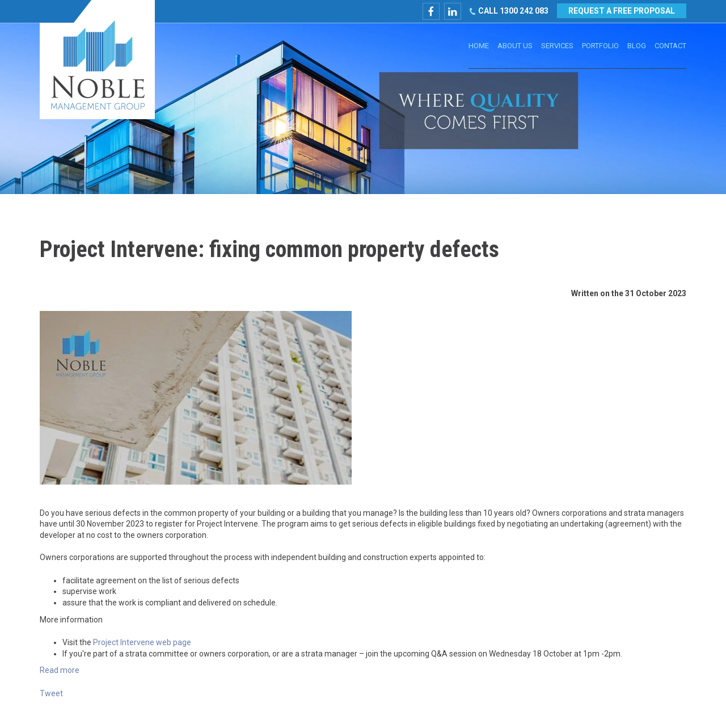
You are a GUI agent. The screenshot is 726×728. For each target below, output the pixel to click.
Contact (670, 46)
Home (479, 46)
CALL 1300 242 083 (512, 11)
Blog (637, 46)
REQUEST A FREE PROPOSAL (621, 11)
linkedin (451, 11)
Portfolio (600, 46)
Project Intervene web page (142, 642)
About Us (515, 46)
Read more (60, 670)
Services (557, 46)
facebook (430, 11)
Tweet (51, 693)
